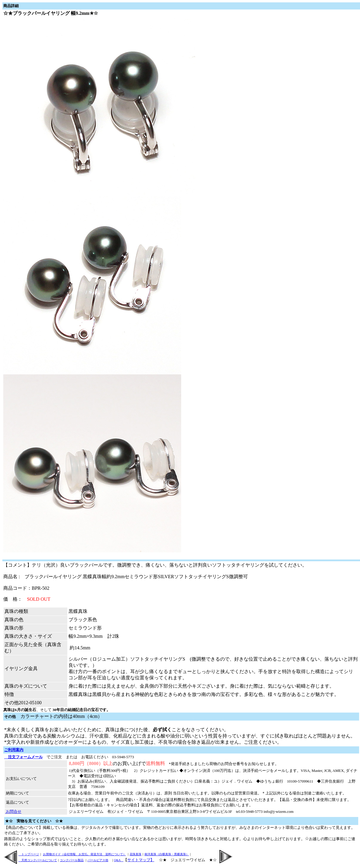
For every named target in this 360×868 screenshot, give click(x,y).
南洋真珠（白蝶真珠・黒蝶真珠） (167, 854)
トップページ (29, 854)
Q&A (119, 860)
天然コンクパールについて (38, 860)
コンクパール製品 (72, 860)
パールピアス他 (98, 860)
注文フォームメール (23, 757)
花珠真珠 (136, 854)
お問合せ (13, 811)
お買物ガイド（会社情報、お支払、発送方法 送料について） (85, 854)
